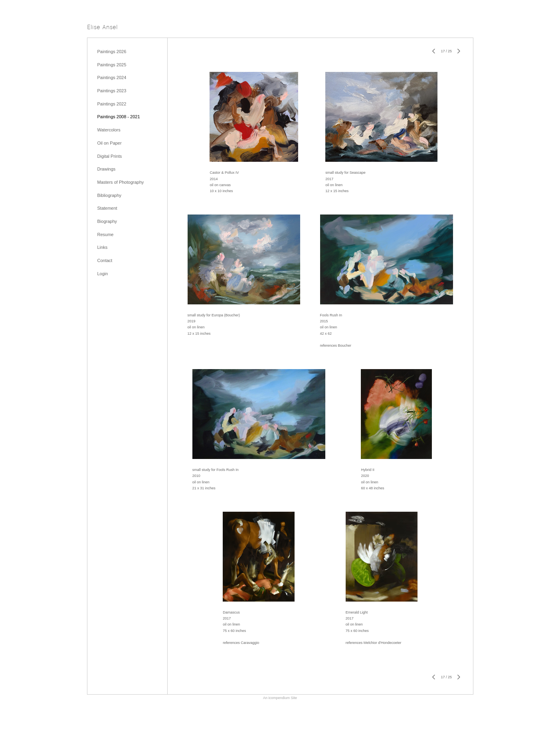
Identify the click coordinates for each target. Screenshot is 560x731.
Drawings (107, 169)
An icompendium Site (280, 698)
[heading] (102, 28)
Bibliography (110, 195)
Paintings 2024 (112, 77)
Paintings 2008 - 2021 (119, 117)
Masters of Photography (121, 182)
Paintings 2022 (112, 104)
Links (103, 247)
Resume (106, 234)
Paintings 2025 (112, 65)
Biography (107, 221)
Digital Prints (110, 156)
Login (103, 274)
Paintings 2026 (112, 52)
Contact (105, 260)
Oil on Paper (110, 143)
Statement (107, 208)
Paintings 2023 (112, 91)
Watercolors (109, 130)
